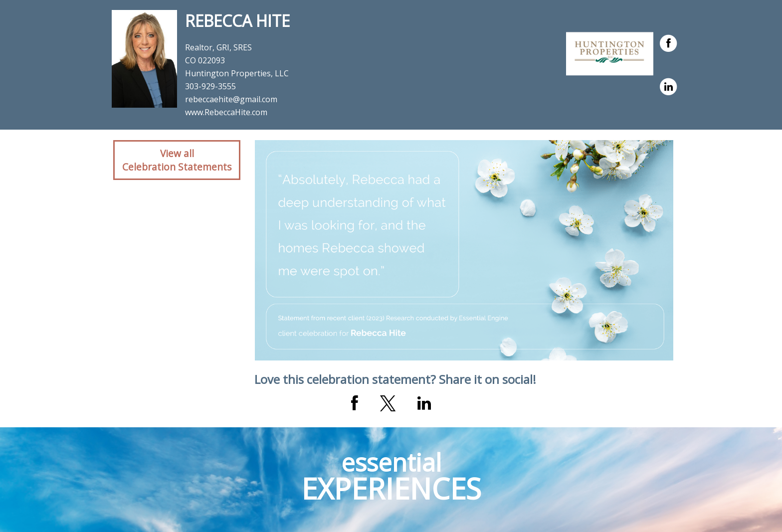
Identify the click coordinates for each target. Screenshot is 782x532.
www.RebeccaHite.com (226, 112)
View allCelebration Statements (177, 160)
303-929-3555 (210, 86)
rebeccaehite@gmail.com (231, 99)
